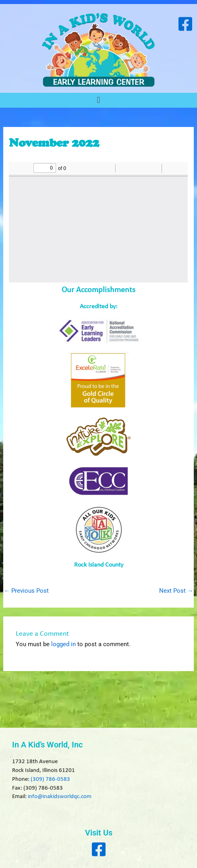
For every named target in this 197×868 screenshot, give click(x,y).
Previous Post (27, 591)
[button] (98, 100)
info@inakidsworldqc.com (60, 797)
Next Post (176, 591)
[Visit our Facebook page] (185, 24)
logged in (63, 644)
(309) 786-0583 (50, 779)
